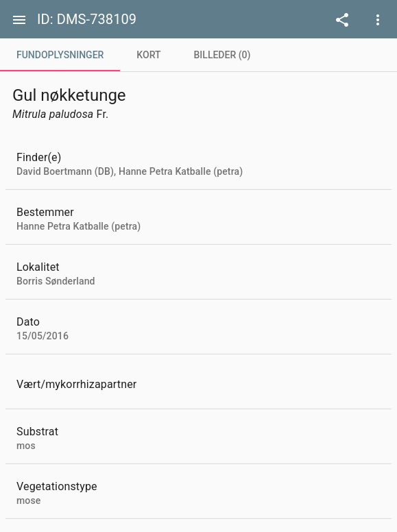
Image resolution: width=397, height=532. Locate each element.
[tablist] (198, 55)
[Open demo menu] (342, 19)
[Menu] (19, 19)
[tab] (60, 55)
